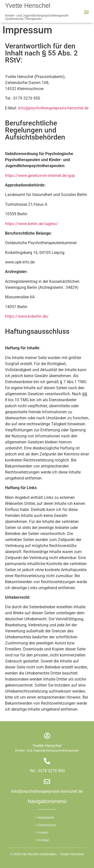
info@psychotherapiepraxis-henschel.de (53, 108)
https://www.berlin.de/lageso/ (32, 224)
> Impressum (45, 817)
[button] (87, 12)
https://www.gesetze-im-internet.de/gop (40, 176)
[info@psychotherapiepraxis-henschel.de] (47, 782)
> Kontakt (42, 840)
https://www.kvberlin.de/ (27, 316)
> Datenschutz (45, 825)
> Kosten (42, 832)
